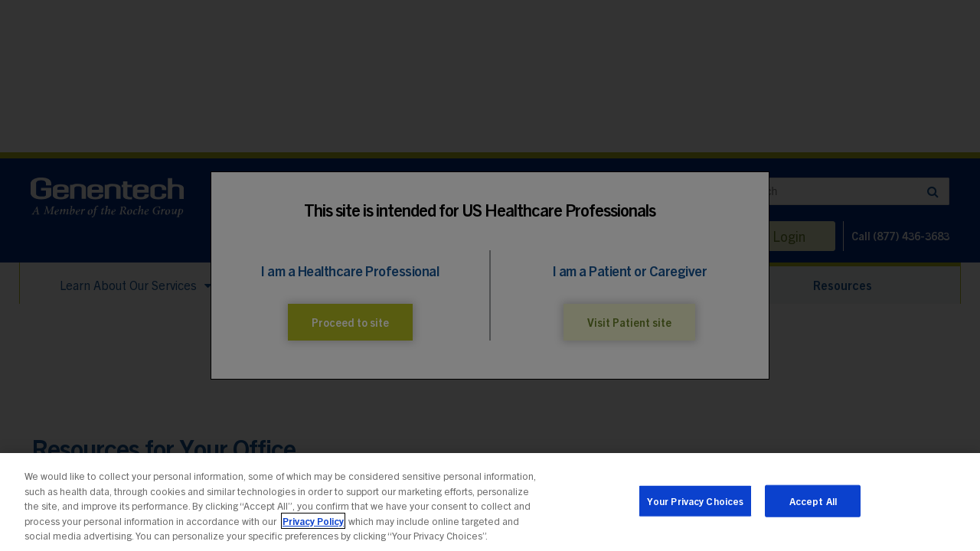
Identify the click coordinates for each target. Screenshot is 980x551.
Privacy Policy (313, 521)
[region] (490, 502)
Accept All (813, 501)
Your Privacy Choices (696, 501)
